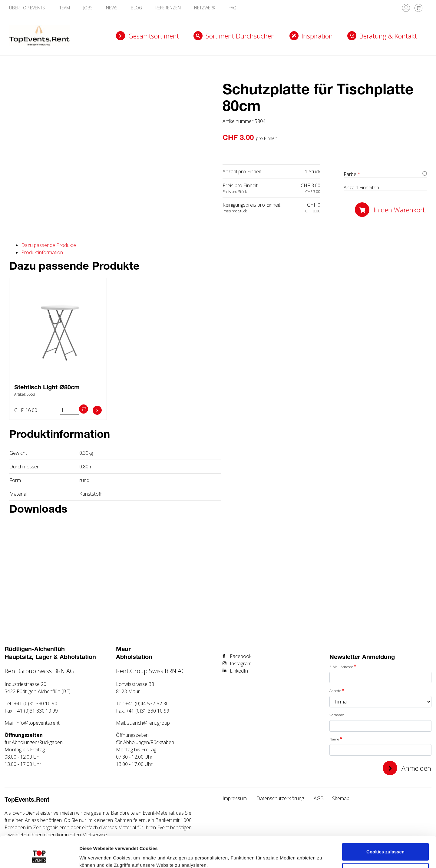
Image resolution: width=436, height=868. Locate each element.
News (112, 8)
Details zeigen (95, 856)
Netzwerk (205, 8)
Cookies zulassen (385, 826)
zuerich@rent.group (149, 723)
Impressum (235, 798)
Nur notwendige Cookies (385, 846)
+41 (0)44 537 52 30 (147, 703)
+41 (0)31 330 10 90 (36, 703)
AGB (319, 798)
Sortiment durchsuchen (240, 36)
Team (65, 8)
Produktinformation (42, 252)
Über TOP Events (28, 8)
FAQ (233, 8)
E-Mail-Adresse (341, 667)
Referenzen (168, 8)
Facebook (241, 656)
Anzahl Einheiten (361, 188)
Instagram (241, 663)
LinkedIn (239, 671)
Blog (136, 8)
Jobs (88, 8)
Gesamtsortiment (154, 36)
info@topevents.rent (38, 723)
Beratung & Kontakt (388, 36)
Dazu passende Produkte (49, 245)
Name (334, 739)
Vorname (337, 715)
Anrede (335, 690)
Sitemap (341, 798)
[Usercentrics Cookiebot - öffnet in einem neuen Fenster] (39, 856)
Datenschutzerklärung (280, 798)
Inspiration (317, 36)
